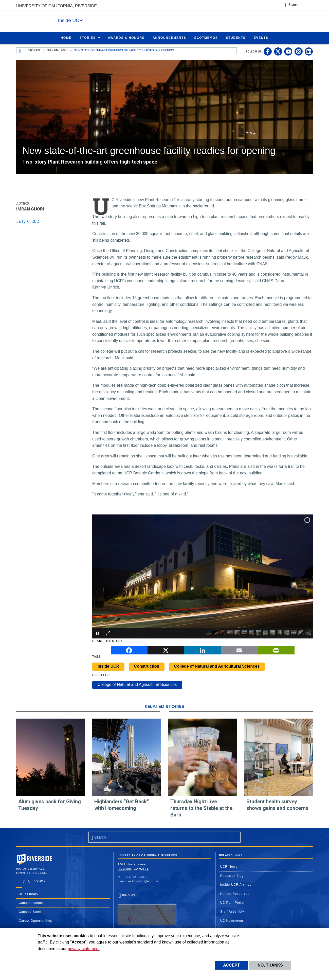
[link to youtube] (288, 51)
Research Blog (232, 876)
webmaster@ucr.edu (143, 881)
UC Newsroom (232, 920)
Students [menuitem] (236, 38)
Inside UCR (78, 20)
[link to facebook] (268, 51)
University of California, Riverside (57, 6)
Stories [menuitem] (88, 38)
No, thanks (270, 965)
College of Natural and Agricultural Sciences (217, 666)
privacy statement (84, 949)
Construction (147, 666)
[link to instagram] (299, 51)
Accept (231, 965)
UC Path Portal (232, 902)
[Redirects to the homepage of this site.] (20, 51)
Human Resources (235, 894)
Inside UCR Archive (236, 884)
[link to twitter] (278, 51)
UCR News (229, 866)
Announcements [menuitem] (169, 38)
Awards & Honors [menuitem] (126, 38)
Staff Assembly (232, 911)
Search (294, 5)
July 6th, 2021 (57, 50)
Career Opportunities (35, 920)
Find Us (147, 909)
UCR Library (29, 894)
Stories (34, 50)
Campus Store (30, 912)
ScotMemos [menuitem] (206, 38)
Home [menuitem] (66, 38)
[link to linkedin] (309, 51)
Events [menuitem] (261, 38)
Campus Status (31, 903)
